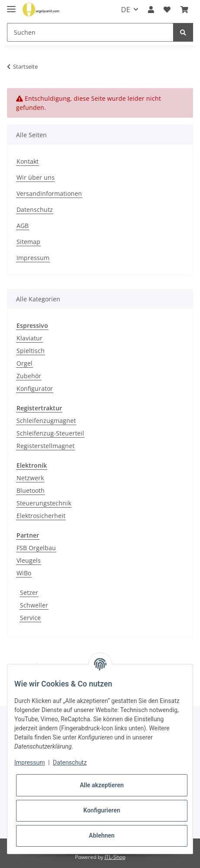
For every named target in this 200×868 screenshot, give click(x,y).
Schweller (34, 605)
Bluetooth (31, 490)
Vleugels (29, 560)
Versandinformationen (49, 193)
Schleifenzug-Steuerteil (50, 433)
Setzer (29, 592)
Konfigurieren (102, 810)
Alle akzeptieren (102, 785)
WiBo (24, 573)
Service (30, 618)
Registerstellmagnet (46, 446)
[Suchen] (90, 32)
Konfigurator (35, 388)
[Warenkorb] (184, 10)
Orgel (25, 363)
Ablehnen (102, 835)
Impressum (33, 258)
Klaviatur (30, 338)
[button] (151, 10)
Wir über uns (36, 177)
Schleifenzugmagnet (46, 421)
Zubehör (29, 376)
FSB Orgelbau (36, 548)
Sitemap (28, 242)
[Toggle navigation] (11, 5)
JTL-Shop (115, 857)
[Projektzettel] (167, 10)
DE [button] (126, 10)
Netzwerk (30, 478)
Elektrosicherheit (41, 516)
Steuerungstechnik (44, 503)
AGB (23, 226)
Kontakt (28, 161)
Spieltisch (31, 351)
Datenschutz (35, 210)
